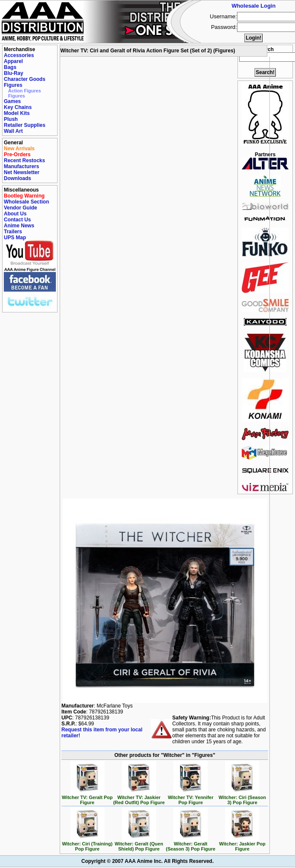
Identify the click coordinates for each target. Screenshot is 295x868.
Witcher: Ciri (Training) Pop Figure (87, 844)
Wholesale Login (253, 6)
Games (12, 101)
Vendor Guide (20, 208)
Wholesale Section (26, 202)
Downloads (17, 178)
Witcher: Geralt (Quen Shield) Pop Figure (139, 844)
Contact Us (17, 220)
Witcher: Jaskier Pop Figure (242, 844)
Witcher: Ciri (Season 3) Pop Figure (242, 798)
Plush (11, 119)
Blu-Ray (13, 73)
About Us (15, 214)
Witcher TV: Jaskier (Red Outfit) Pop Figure (139, 798)
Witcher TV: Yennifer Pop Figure (191, 798)
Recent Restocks (25, 160)
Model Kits (17, 113)
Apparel (13, 61)
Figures (13, 85)
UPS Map (15, 238)
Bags (10, 67)
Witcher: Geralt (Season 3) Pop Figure (191, 844)
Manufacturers (22, 166)
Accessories (19, 55)
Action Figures (25, 91)
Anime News (19, 226)
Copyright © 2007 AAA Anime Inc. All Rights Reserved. (147, 861)
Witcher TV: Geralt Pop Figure (87, 798)
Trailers (13, 232)
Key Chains (18, 107)
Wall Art (13, 131)
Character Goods (25, 79)
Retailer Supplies (25, 125)
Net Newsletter (22, 172)
